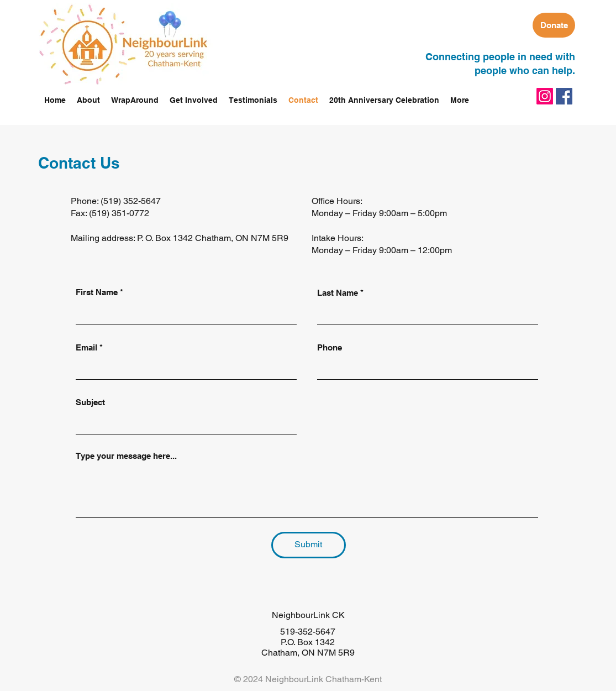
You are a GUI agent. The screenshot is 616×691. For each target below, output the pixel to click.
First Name (97, 292)
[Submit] (309, 545)
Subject (90, 402)
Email (86, 347)
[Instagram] (545, 96)
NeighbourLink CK (308, 615)
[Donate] (554, 25)
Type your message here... (126, 456)
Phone (330, 347)
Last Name (338, 293)
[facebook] (564, 96)
